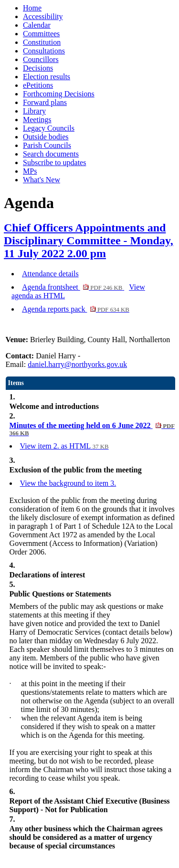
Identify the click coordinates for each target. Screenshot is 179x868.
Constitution (42, 42)
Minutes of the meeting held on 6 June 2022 (92, 429)
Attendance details (50, 274)
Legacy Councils (49, 128)
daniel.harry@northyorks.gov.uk (77, 364)
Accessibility (43, 16)
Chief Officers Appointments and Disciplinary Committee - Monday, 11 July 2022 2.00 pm (89, 241)
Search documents (51, 154)
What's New (42, 180)
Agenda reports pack (76, 309)
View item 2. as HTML (64, 446)
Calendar (37, 25)
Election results (47, 77)
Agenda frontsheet (73, 287)
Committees (41, 34)
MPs (30, 171)
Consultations (44, 51)
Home (32, 8)
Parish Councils (47, 145)
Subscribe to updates (54, 162)
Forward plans (45, 102)
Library (34, 111)
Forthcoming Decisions (59, 94)
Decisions (38, 68)
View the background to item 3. (68, 483)
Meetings (37, 120)
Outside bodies (46, 137)
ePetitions (38, 85)
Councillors (41, 59)
